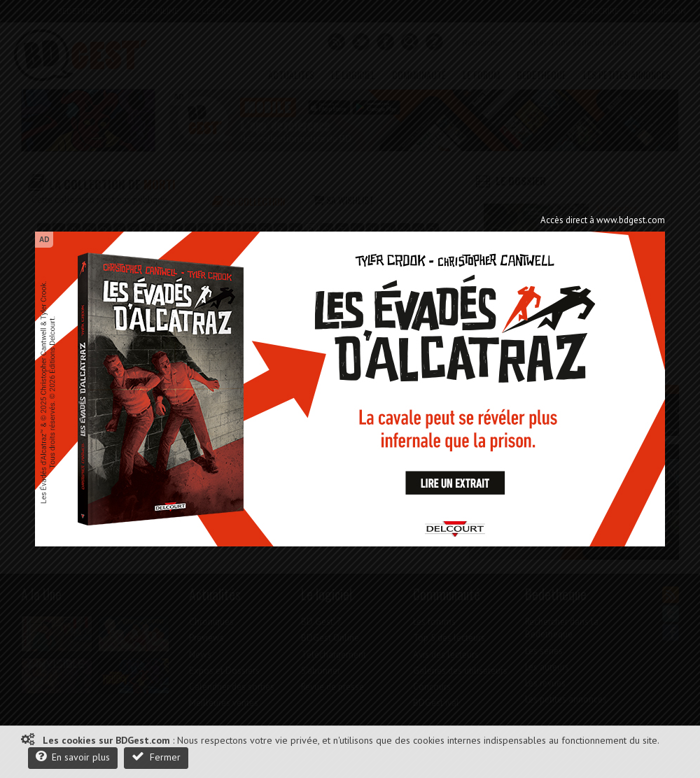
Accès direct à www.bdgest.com (603, 220)
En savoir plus (73, 757)
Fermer (156, 757)
